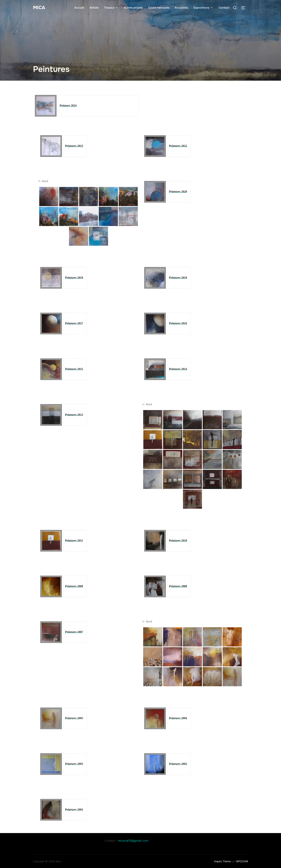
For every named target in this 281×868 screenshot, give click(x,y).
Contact (224, 8)
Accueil (79, 8)
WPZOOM (242, 861)
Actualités (181, 8)
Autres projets (133, 8)
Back (43, 181)
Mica (39, 8)
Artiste (94, 8)
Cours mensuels (159, 8)
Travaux (111, 8)
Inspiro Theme (222, 861)
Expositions (203, 8)
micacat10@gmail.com (133, 841)
